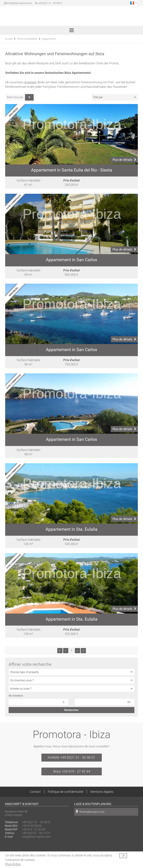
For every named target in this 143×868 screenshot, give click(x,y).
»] (83, 651)
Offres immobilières (27, 39)
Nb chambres (16, 696)
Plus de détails (124, 160)
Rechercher (71, 710)
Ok (123, 855)
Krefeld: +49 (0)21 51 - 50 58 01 (71, 757)
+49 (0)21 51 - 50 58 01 (49, 3)
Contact (35, 792)
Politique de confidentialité (66, 792)
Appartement (49, 39)
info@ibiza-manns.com (20, 3)
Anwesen (30, 82)
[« (60, 651)
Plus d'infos (13, 864)
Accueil (9, 39)
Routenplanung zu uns (90, 811)
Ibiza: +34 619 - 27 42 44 (72, 771)
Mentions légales (102, 792)
